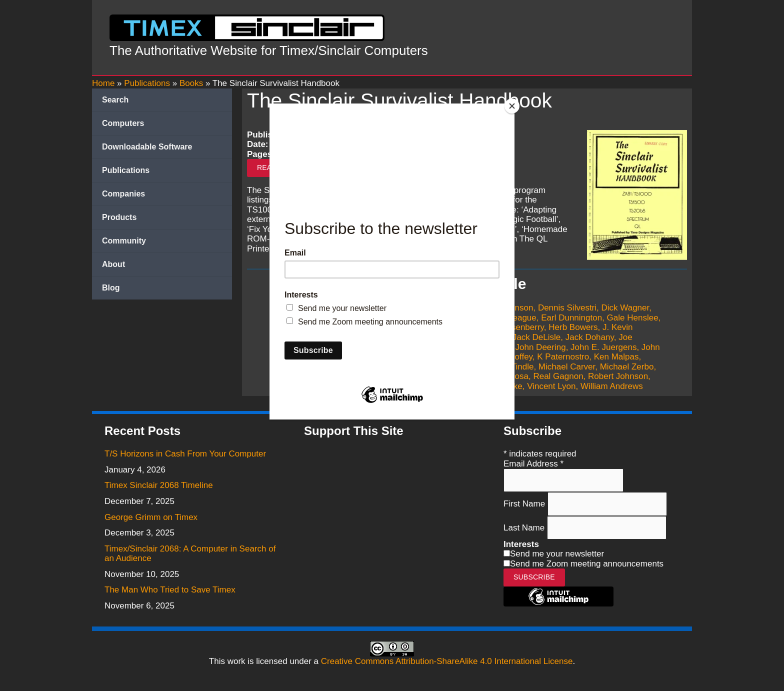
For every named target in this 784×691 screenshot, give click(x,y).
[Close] (512, 106)
